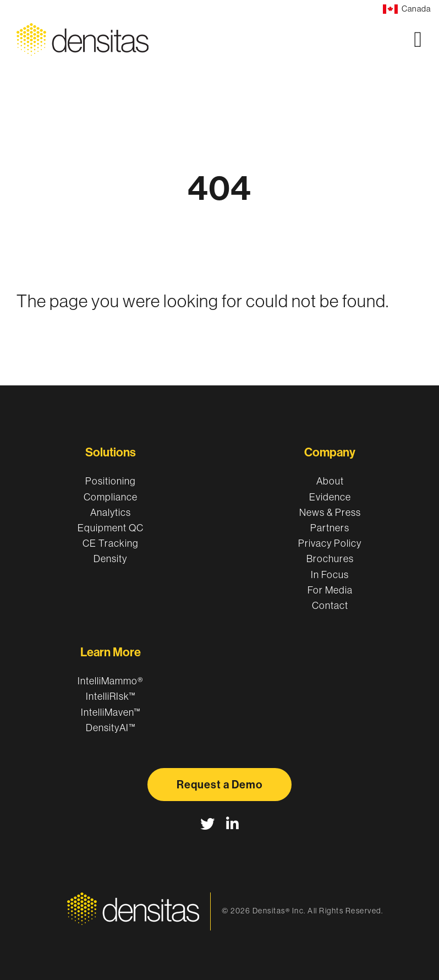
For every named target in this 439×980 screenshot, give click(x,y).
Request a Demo (219, 785)
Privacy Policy (330, 543)
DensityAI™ (111, 728)
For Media (330, 590)
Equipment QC (111, 528)
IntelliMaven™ (111, 712)
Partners (330, 528)
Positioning (110, 481)
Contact (330, 606)
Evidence (330, 497)
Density (110, 559)
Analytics (111, 513)
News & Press (330, 513)
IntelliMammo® (111, 681)
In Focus (330, 575)
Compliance (111, 497)
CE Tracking (110, 543)
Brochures (330, 559)
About (330, 481)
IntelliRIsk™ (111, 696)
